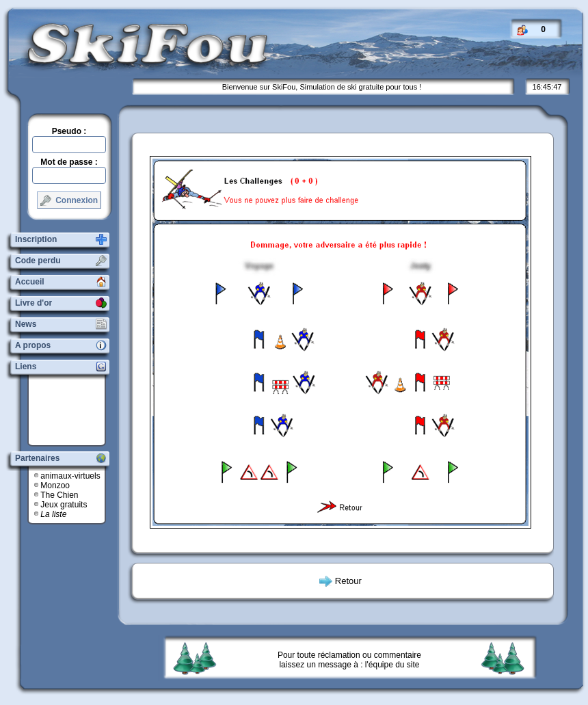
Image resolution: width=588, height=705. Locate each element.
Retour (348, 581)
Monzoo (55, 485)
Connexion (69, 200)
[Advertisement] (72, 410)
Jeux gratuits (64, 505)
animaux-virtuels (70, 476)
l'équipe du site (392, 665)
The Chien (59, 495)
